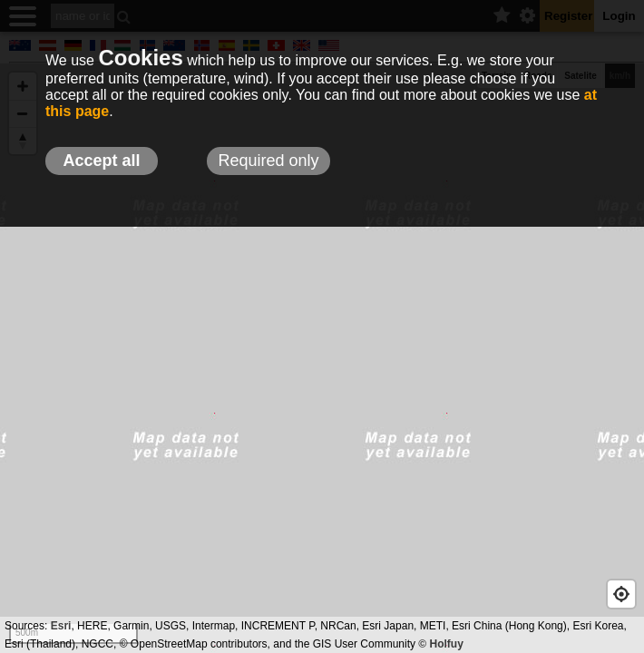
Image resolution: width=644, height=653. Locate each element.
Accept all (101, 161)
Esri (61, 626)
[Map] (322, 358)
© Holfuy (441, 644)
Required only (268, 161)
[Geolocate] (621, 594)
